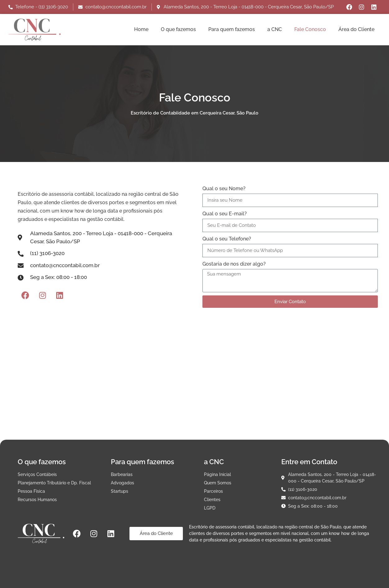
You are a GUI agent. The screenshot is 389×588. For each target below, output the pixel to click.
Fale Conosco (310, 29)
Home (141, 29)
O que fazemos (178, 29)
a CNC (275, 29)
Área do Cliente (356, 29)
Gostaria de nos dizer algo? (234, 264)
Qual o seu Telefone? (227, 239)
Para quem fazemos (232, 29)
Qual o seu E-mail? (225, 214)
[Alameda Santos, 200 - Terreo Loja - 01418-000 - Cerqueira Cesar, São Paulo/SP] (194, 385)
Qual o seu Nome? (224, 189)
